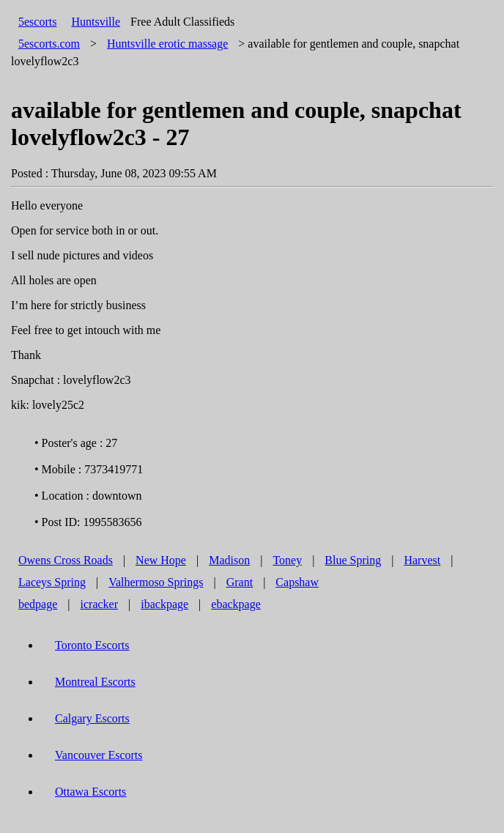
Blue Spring (353, 560)
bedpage (38, 604)
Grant (240, 582)
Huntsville (96, 22)
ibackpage (164, 604)
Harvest (422, 560)
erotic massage (167, 44)
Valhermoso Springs (156, 582)
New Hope (161, 560)
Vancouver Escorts (99, 755)
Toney (287, 560)
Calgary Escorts (92, 718)
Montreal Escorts (95, 682)
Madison (229, 560)
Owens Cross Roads (66, 560)
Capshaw (297, 582)
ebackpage (236, 604)
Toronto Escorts (92, 645)
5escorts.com (49, 44)
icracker (100, 604)
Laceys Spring (52, 582)
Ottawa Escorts (90, 792)
